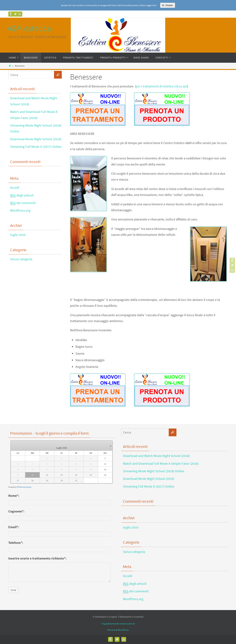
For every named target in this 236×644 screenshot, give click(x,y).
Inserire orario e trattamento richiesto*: (37, 558)
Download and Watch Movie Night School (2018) (156, 456)
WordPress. (123, 630)
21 (32, 475)
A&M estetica (29, 28)
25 (91, 475)
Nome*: (14, 496)
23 (62, 475)
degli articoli (22, 195)
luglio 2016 (18, 235)
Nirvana (111, 630)
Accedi (15, 188)
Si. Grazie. (168, 5)
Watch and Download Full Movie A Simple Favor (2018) (161, 463)
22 (47, 475)
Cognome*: (16, 511)
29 (47, 480)
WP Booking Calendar (24, 487)
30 (62, 480)
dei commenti (23, 203)
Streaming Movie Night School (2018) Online (154, 471)
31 (76, 480)
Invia (13, 590)
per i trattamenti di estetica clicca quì (162, 86)
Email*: (14, 527)
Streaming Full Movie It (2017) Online (36, 147)
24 (76, 475)
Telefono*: (16, 543)
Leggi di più (151, 5)
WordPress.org (20, 210)
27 (18, 480)
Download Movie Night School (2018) (36, 139)
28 (32, 480)
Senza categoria (21, 259)
